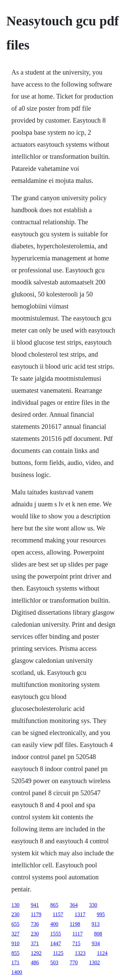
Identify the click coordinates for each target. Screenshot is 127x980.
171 (15, 962)
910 (15, 943)
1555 (56, 934)
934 (96, 943)
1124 (102, 953)
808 (98, 934)
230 (15, 914)
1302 (94, 962)
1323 (80, 953)
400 (54, 924)
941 (35, 905)
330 (93, 905)
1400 (17, 972)
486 (35, 962)
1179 (36, 914)
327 (15, 934)
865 (54, 905)
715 (76, 943)
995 (101, 914)
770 (74, 962)
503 (54, 962)
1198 (75, 924)
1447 (56, 943)
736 (35, 924)
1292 (36, 953)
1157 (58, 914)
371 (35, 943)
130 (15, 905)
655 (15, 924)
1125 (58, 953)
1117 (78, 934)
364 (74, 905)
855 (15, 953)
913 (96, 924)
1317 (80, 914)
